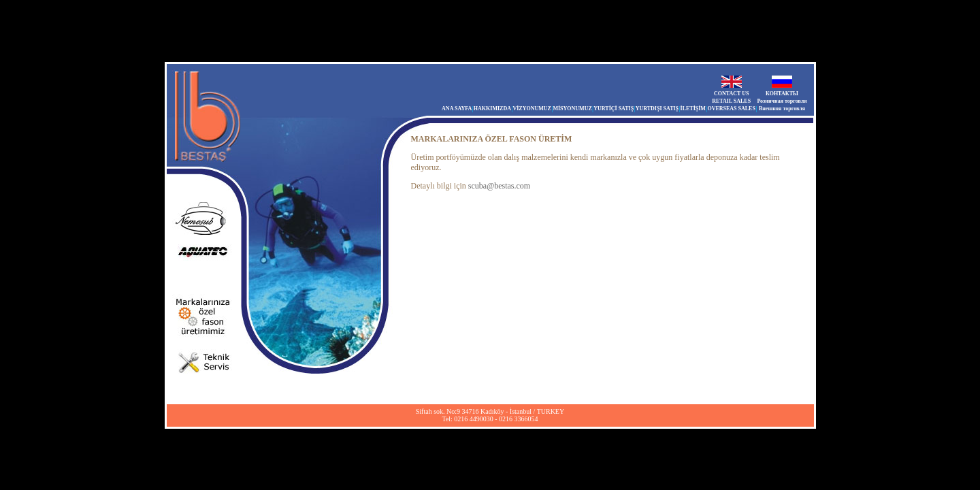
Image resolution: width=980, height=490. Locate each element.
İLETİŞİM (693, 109)
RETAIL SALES (731, 101)
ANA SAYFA (457, 109)
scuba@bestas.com (499, 186)
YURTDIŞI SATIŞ (657, 109)
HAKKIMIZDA (492, 109)
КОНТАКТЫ (782, 94)
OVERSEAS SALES (731, 109)
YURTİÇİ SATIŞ (614, 109)
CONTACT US (732, 94)
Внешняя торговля (782, 109)
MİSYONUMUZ (572, 109)
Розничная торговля (782, 101)
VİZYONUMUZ (532, 109)
